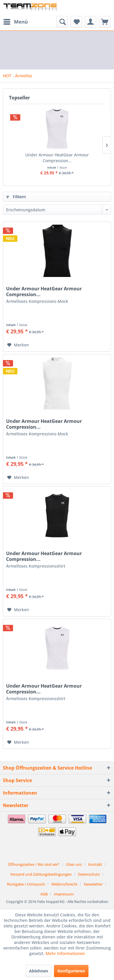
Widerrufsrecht (64, 884)
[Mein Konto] (91, 22)
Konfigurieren (71, 971)
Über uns (74, 864)
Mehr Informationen (65, 953)
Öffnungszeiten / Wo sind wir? (34, 864)
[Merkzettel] (76, 22)
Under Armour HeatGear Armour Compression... (57, 158)
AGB (44, 894)
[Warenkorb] (105, 22)
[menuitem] (15, 22)
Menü (16, 21)
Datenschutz (89, 874)
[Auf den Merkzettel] (18, 345)
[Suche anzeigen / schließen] (62, 22)
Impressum (64, 894)
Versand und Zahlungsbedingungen (41, 874)
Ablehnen (39, 971)
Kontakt (95, 864)
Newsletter (93, 884)
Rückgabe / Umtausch (26, 884)
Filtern (16, 197)
